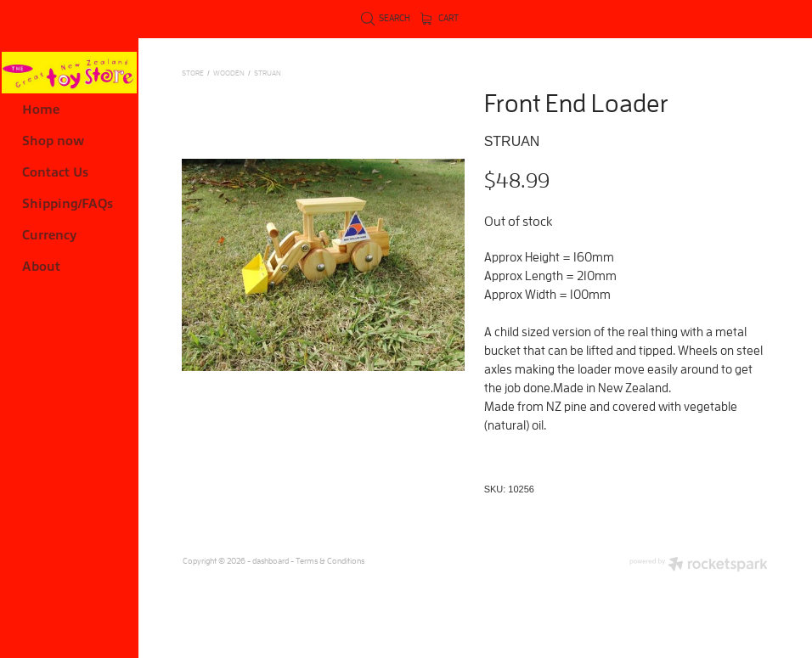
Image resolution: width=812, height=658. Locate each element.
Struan (268, 73)
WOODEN (229, 73)
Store (193, 73)
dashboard (271, 561)
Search (386, 18)
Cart (440, 18)
